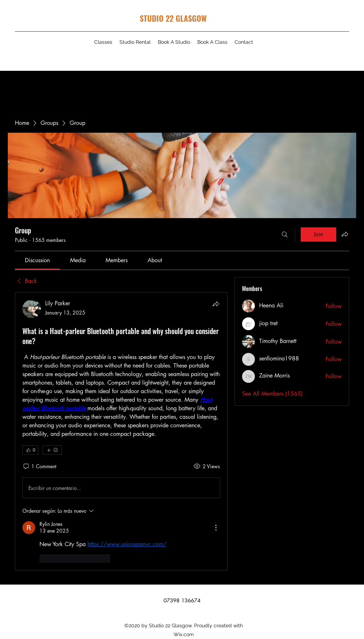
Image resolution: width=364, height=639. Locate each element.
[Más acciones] (216, 528)
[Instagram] (335, 55)
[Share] (216, 304)
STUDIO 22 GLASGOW (173, 18)
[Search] (285, 234)
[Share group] (345, 234)
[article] (121, 431)
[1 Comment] (39, 466)
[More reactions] (52, 450)
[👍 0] (30, 450)
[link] (37, 260)
